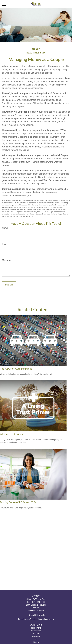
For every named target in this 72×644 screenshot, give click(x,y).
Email (5, 244)
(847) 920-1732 (39, 599)
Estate (36, 634)
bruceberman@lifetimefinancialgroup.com (36, 619)
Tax (36, 639)
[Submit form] (9, 285)
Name (5, 228)
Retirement (36, 628)
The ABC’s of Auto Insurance (16, 369)
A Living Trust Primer (12, 434)
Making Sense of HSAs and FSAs (18, 502)
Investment (36, 631)
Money (36, 642)
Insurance (36, 636)
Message (7, 260)
